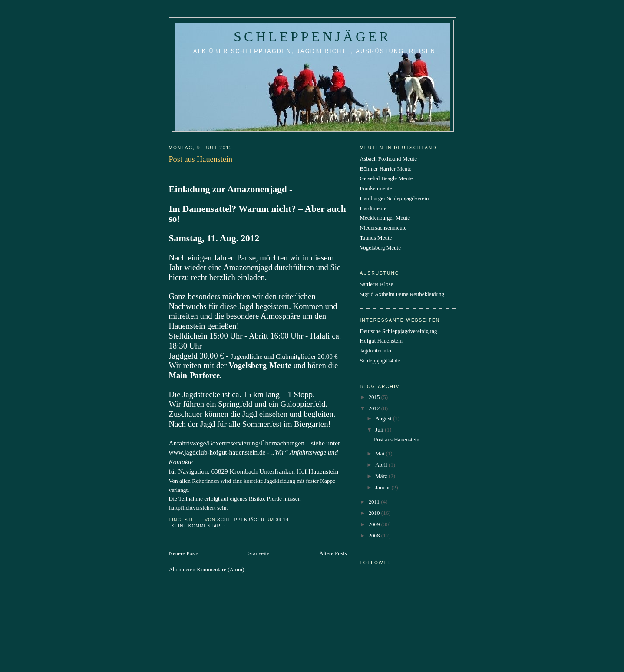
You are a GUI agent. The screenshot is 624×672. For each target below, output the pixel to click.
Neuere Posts (184, 553)
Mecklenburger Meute (385, 218)
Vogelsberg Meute (380, 248)
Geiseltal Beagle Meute (386, 178)
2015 (375, 397)
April (382, 465)
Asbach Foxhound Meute (388, 159)
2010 (375, 513)
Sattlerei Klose (377, 284)
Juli (380, 430)
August (384, 418)
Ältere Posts (333, 553)
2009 (375, 524)
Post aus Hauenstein (201, 159)
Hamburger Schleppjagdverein (395, 198)
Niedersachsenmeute (383, 228)
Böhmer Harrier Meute (386, 169)
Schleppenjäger (312, 37)
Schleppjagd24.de (380, 361)
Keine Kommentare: (200, 526)
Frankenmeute (376, 188)
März (382, 476)
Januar (383, 487)
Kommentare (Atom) (220, 569)
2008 (375, 535)
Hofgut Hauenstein (381, 341)
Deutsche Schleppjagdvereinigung (399, 331)
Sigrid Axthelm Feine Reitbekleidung (402, 294)
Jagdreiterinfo (376, 351)
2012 (375, 408)
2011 (375, 502)
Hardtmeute (373, 208)
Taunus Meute (376, 238)
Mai (380, 453)
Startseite (259, 553)
